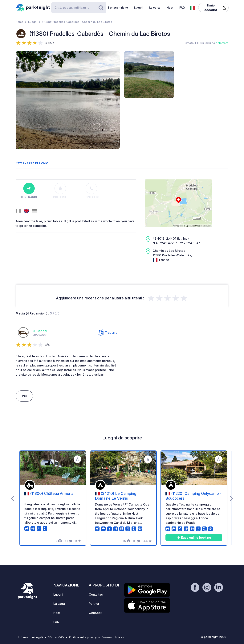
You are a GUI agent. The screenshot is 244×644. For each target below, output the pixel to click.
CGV (61, 637)
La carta (155, 8)
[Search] (79, 8)
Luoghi (139, 8)
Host (170, 8)
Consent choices (113, 637)
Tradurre (108, 333)
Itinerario (29, 191)
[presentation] (12, 498)
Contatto (91, 191)
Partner (94, 604)
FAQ (182, 8)
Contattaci (96, 594)
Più (24, 396)
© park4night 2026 (213, 637)
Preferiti (60, 191)
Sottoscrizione (118, 8)
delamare (222, 43)
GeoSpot (95, 613)
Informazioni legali (30, 637)
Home (19, 22)
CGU (51, 637)
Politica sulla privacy (83, 637)
